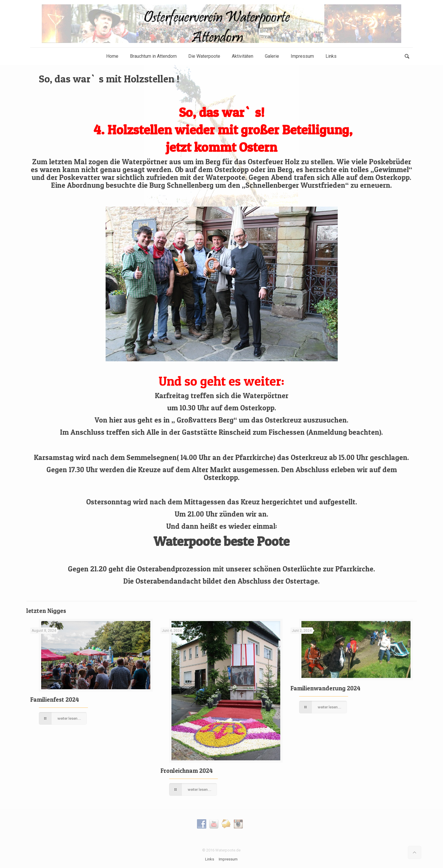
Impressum (228, 859)
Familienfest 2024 (55, 700)
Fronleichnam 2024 (187, 771)
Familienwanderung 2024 (325, 688)
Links (210, 859)
